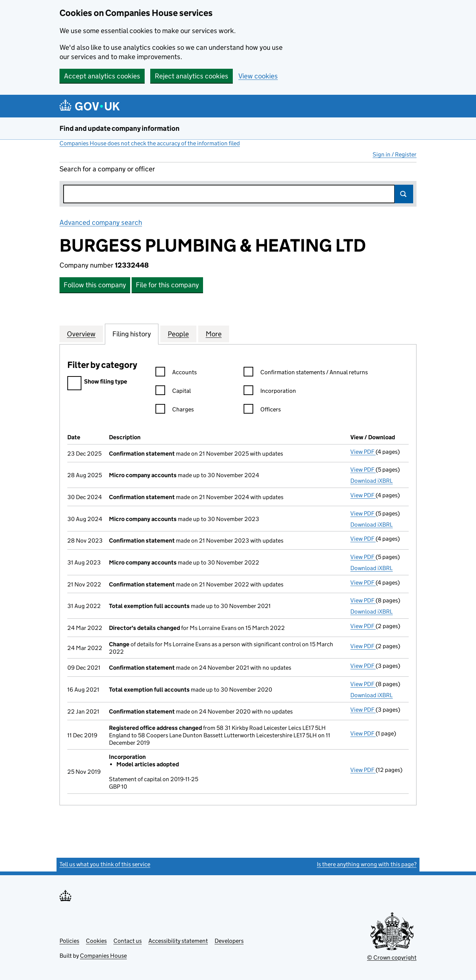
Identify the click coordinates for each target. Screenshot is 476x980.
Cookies (96, 941)
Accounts (176, 373)
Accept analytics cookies (102, 76)
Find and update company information (120, 128)
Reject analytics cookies (192, 76)
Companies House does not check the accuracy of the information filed (150, 143)
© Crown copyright (392, 958)
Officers (262, 410)
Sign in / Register (395, 154)
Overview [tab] (81, 334)
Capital (173, 392)
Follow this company (95, 285)
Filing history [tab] (132, 334)
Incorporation (270, 392)
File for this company (167, 285)
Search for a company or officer (107, 169)
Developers (229, 941)
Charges (175, 410)
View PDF (363, 452)
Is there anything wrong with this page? (367, 864)
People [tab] (178, 334)
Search (404, 194)
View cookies (258, 76)
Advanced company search (101, 222)
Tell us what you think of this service (105, 864)
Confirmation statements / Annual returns (306, 373)
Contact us (128, 941)
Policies (69, 941)
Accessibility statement (178, 941)
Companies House (103, 956)
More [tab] (214, 334)
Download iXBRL (372, 481)
